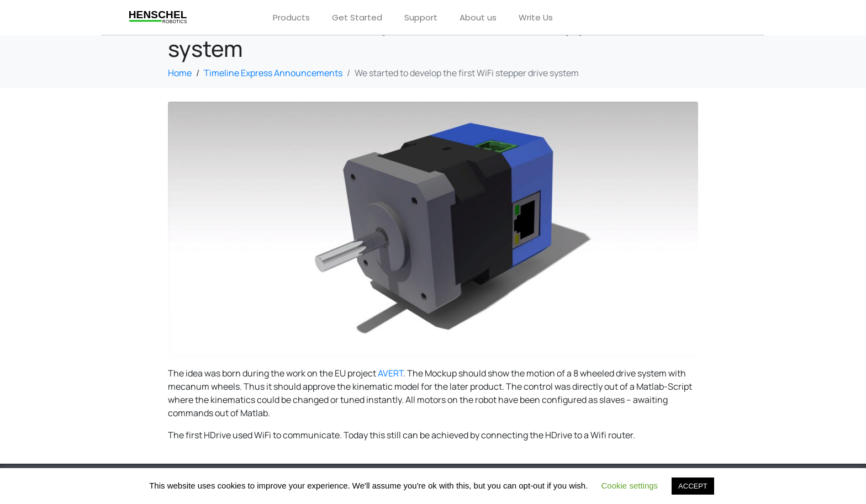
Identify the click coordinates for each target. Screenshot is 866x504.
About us (478, 17)
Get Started (357, 17)
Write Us (536, 17)
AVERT (390, 373)
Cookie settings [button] (630, 486)
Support (421, 17)
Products (291, 17)
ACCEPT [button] (693, 486)
